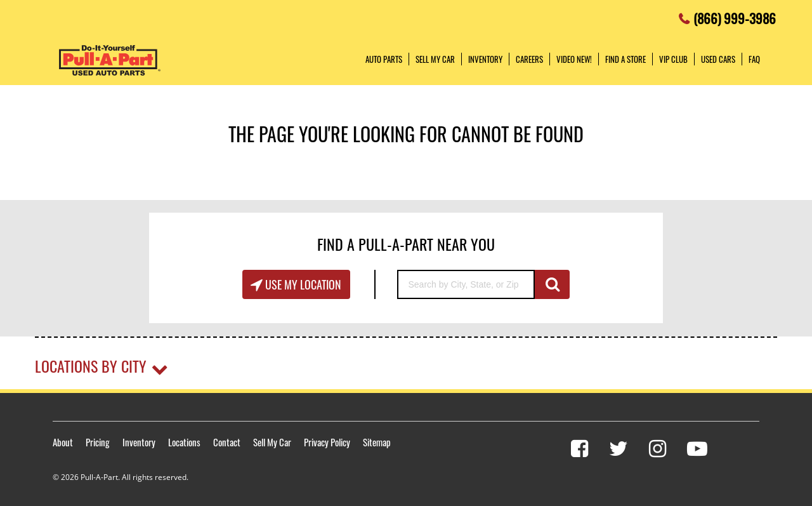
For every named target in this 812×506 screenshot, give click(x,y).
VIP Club (673, 59)
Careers (529, 59)
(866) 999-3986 (735, 15)
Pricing (98, 442)
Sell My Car (272, 442)
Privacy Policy (327, 442)
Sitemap (377, 442)
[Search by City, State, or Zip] (466, 284)
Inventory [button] (485, 59)
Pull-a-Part (110, 60)
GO (552, 284)
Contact (227, 442)
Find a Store (625, 59)
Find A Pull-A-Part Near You (406, 244)
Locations (184, 442)
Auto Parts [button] (384, 59)
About (63, 442)
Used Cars (718, 59)
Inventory (139, 442)
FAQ (754, 59)
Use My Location (302, 284)
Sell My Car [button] (435, 59)
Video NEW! (574, 59)
